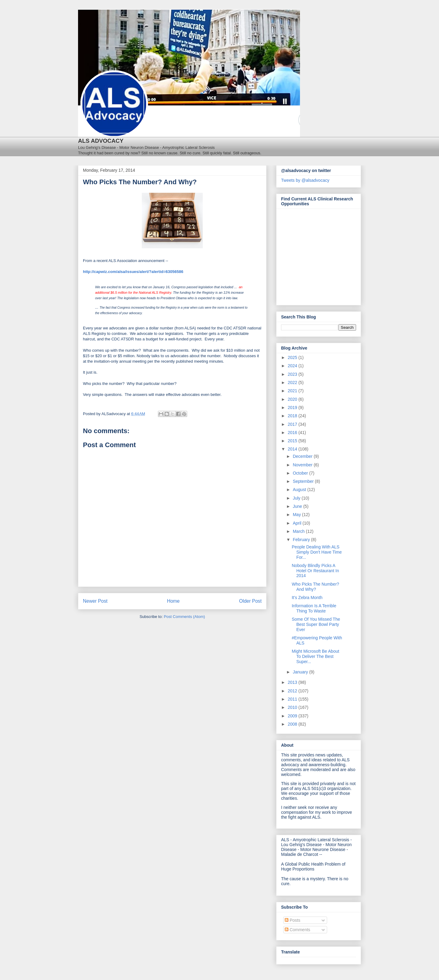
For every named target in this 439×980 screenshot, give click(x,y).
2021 (293, 391)
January (301, 672)
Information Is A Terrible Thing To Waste (314, 608)
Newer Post (95, 601)
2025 (293, 357)
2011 (293, 699)
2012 (293, 691)
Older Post (250, 601)
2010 (293, 707)
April (298, 523)
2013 (293, 682)
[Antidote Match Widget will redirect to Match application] (315, 255)
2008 (293, 724)
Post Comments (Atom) (184, 617)
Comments (298, 930)
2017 (293, 424)
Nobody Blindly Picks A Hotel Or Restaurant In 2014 (315, 571)
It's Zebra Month (307, 598)
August (300, 490)
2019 (293, 407)
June (298, 506)
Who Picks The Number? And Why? (315, 587)
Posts (293, 920)
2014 (293, 449)
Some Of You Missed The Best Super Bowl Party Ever (316, 624)
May (297, 515)
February (302, 540)
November (303, 465)
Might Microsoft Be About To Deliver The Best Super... (316, 656)
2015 (293, 441)
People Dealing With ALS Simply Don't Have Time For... (317, 552)
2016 (293, 433)
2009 (293, 716)
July (297, 498)
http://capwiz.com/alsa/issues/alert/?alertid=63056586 (133, 272)
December (303, 456)
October (301, 473)
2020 (293, 399)
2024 (293, 366)
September (304, 481)
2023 (293, 374)
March (299, 531)
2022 (293, 382)
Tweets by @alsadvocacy (305, 180)
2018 (293, 416)
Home (173, 601)
